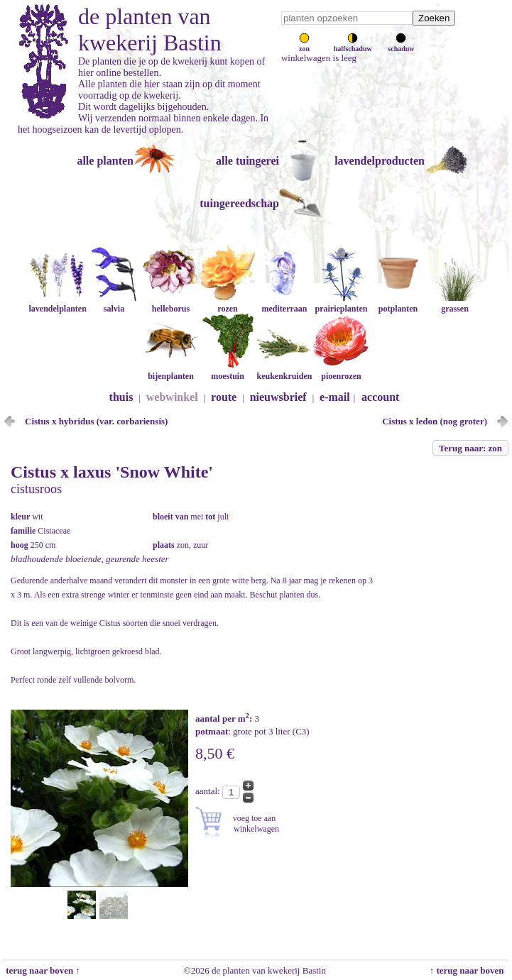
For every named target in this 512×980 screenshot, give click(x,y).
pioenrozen (341, 371)
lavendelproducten (380, 161)
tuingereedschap (239, 203)
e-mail (335, 397)
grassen (454, 303)
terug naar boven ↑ (42, 970)
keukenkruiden (284, 371)
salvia (114, 303)
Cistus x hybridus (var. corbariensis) (96, 421)
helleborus (170, 303)
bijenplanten (170, 371)
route (224, 397)
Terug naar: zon (470, 448)
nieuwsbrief (278, 397)
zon (304, 45)
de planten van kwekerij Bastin (150, 29)
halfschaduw (353, 45)
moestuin (227, 371)
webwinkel (172, 397)
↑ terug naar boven (469, 970)
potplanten (398, 303)
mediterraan (284, 303)
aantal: (209, 791)
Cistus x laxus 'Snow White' (112, 472)
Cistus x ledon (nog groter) (435, 421)
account (380, 397)
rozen (227, 303)
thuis (121, 397)
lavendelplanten (57, 303)
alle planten (105, 161)
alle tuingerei (247, 161)
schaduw (401, 45)
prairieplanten (341, 303)
